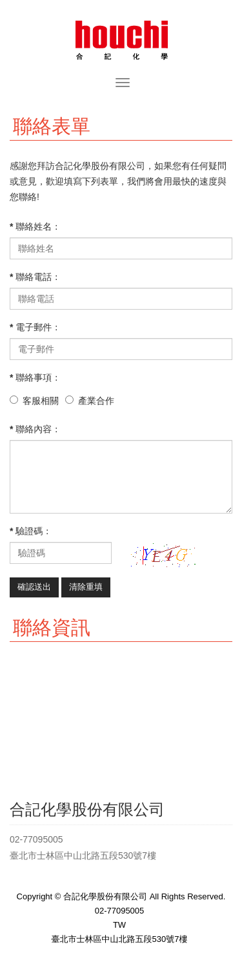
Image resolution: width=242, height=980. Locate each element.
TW (119, 925)
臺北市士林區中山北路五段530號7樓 (120, 939)
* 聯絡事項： (35, 377)
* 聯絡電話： (35, 277)
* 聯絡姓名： (35, 226)
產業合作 (96, 401)
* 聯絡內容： (35, 429)
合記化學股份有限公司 (121, 39)
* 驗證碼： (31, 531)
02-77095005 (120, 911)
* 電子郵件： (35, 327)
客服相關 (41, 401)
